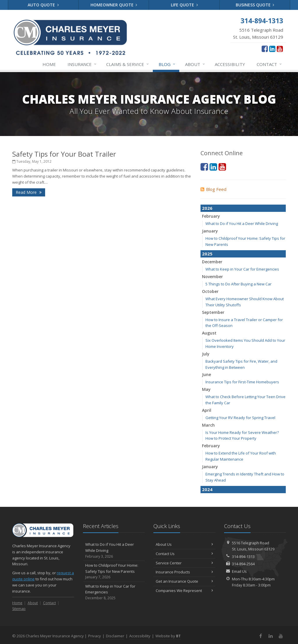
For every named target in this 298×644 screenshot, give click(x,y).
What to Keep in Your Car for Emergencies (242, 269)
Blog (167, 64)
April (207, 410)
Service (128, 64)
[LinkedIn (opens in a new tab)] (272, 49)
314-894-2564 (243, 564)
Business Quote (255, 5)
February (211, 216)
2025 (207, 254)
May (206, 389)
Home (49, 64)
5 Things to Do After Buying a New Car (238, 284)
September (213, 312)
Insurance (82, 64)
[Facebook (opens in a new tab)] (265, 49)
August (209, 333)
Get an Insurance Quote (184, 581)
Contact (269, 64)
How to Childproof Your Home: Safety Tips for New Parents (114, 571)
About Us (184, 544)
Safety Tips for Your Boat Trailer (64, 154)
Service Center (184, 563)
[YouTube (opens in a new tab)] (280, 49)
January (210, 231)
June (206, 374)
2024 (207, 489)
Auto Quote (43, 5)
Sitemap (19, 609)
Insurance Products (184, 572)
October (210, 291)
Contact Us (184, 554)
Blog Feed (213, 189)
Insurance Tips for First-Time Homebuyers (242, 382)
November (212, 277)
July (206, 354)
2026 (207, 208)
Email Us (239, 571)
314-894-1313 (243, 557)
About (195, 64)
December (212, 262)
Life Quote (184, 5)
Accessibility (230, 64)
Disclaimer (115, 636)
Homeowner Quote (114, 5)
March (208, 425)
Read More (29, 192)
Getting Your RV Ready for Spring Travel (240, 418)
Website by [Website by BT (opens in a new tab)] (168, 636)
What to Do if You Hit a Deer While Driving (242, 223)
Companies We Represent (184, 591)
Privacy (95, 636)
